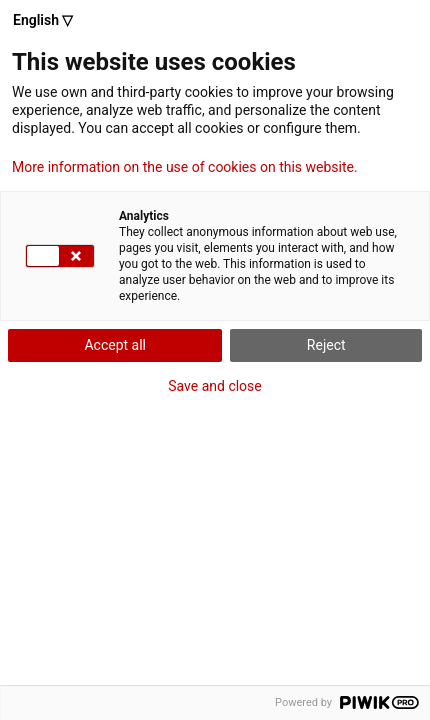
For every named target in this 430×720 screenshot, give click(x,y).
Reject (326, 345)
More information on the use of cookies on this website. (185, 167)
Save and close (215, 386)
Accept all (115, 345)
